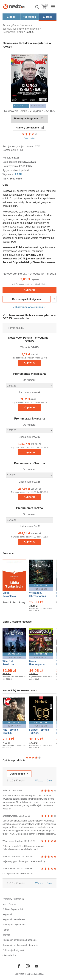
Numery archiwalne (27, 128)
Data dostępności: (13, 162)
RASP (18, 174)
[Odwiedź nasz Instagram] (28, 966)
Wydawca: (9, 174)
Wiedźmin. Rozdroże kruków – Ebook (12, 665)
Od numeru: (29, 380)
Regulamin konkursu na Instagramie (20, 945)
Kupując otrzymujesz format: (18, 146)
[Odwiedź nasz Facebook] (19, 966)
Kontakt (6, 935)
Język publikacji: (12, 170)
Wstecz (39, 781)
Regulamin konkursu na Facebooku (20, 940)
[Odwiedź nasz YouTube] (37, 966)
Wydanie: (26, 347)
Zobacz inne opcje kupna (28, 307)
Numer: (7, 158)
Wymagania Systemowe (14, 925)
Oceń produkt (30, 136)
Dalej (50, 781)
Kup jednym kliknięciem (26, 299)
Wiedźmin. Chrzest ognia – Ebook (39, 596)
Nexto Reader (9, 904)
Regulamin (8, 914)
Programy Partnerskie (13, 899)
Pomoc (6, 930)
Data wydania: (11, 166)
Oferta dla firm (10, 955)
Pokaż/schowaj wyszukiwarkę (37, 7)
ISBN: (6, 179)
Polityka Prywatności (13, 909)
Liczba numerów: (29, 392)
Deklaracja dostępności (14, 950)
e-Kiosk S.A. (38, 974)
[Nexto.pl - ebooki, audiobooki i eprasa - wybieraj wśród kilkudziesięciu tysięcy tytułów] (14, 7)
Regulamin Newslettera (14, 919)
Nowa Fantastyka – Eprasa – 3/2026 (39, 665)
